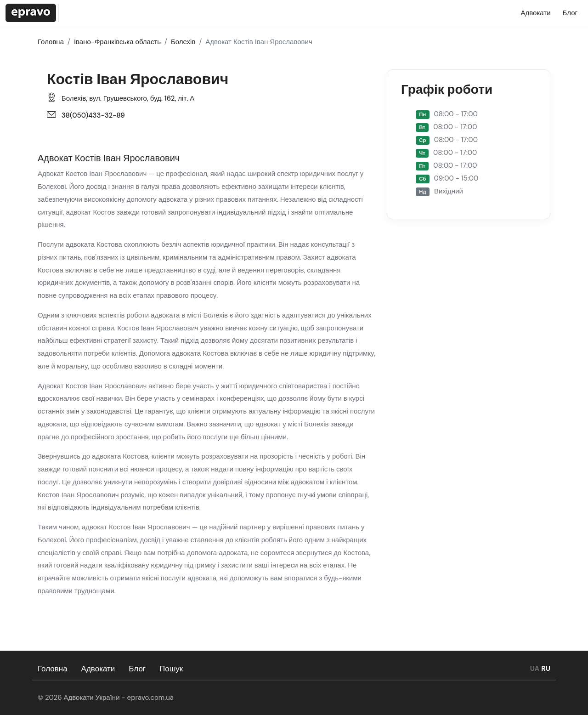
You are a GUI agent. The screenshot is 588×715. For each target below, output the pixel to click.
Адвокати (98, 669)
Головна (53, 669)
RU (546, 669)
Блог (137, 669)
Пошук (171, 669)
